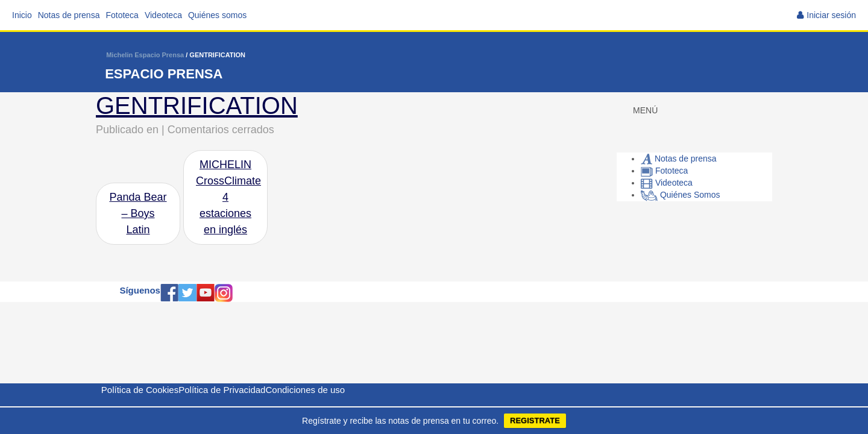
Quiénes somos (217, 15)
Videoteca (163, 15)
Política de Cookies (140, 390)
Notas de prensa (69, 15)
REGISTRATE (535, 420)
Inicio (22, 15)
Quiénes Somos (681, 195)
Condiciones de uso (305, 390)
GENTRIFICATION (197, 105)
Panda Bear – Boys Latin (138, 213)
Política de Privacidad (222, 390)
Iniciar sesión (831, 15)
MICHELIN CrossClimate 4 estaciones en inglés (228, 197)
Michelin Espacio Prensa (145, 55)
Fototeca (122, 15)
